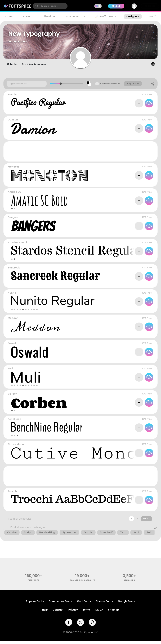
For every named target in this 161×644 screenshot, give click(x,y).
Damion (13, 123)
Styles (27, 16)
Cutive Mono (16, 447)
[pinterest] (92, 625)
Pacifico (13, 97)
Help (45, 612)
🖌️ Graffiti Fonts (106, 16)
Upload (116, 6)
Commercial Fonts (60, 604)
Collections (48, 16)
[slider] (61, 87)
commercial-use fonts (82, 583)
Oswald (13, 346)
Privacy (73, 612)
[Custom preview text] (27, 86)
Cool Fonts (84, 604)
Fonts (9, 16)
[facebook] (69, 625)
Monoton (14, 169)
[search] (50, 6)
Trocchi (13, 494)
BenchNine (14, 422)
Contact (58, 612)
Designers (133, 16)
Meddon (13, 321)
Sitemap (113, 612)
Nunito (12, 296)
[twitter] (80, 625)
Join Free (150, 6)
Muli (10, 371)
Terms (87, 612)
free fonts (34, 583)
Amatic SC (14, 195)
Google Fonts (127, 604)
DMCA (99, 612)
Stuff (152, 16)
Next (146, 522)
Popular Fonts (35, 604)
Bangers (13, 220)
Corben (13, 397)
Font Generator (75, 16)
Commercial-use (110, 87)
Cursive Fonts (104, 604)
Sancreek (14, 271)
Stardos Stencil (18, 245)
